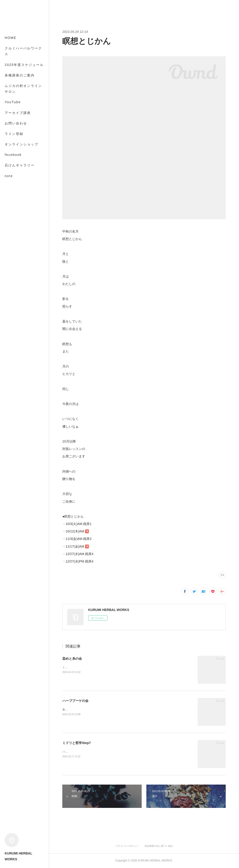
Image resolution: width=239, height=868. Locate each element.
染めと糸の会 (72, 659)
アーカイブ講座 (18, 113)
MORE (11, 165)
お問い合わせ (16, 123)
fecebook (13, 155)
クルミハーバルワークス (23, 51)
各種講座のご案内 (20, 75)
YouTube (13, 102)
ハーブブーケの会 (75, 701)
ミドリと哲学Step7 (77, 743)
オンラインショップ (21, 144)
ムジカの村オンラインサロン (23, 89)
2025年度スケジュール (24, 65)
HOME (11, 38)
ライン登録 (14, 134)
